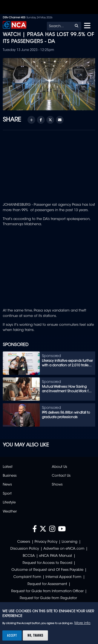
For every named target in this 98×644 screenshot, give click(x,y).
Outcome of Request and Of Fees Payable (47, 570)
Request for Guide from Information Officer (47, 591)
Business (10, 476)
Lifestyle (9, 503)
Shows (57, 485)
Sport (7, 494)
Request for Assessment (47, 584)
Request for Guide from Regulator (48, 598)
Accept (12, 635)
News (7, 485)
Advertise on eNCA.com (64, 549)
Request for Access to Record (47, 563)
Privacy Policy (46, 542)
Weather (10, 512)
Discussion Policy (25, 549)
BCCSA (29, 556)
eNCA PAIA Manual (56, 556)
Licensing (70, 542)
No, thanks (35, 635)
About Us (59, 467)
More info (82, 623)
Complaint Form (27, 577)
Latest (8, 467)
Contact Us (61, 476)
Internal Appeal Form (64, 577)
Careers (24, 542)
